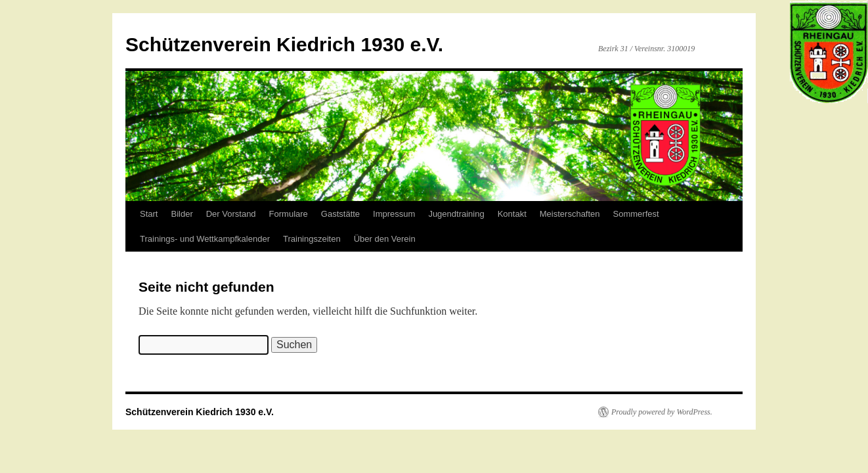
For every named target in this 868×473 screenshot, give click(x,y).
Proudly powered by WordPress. (662, 412)
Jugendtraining (456, 214)
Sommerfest (636, 214)
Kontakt (512, 214)
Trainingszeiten (312, 239)
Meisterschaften (570, 214)
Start (149, 214)
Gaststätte (340, 214)
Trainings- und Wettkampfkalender (205, 239)
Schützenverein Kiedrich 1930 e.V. (284, 44)
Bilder (182, 214)
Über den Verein (385, 239)
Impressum (394, 214)
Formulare (289, 214)
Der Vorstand (231, 214)
